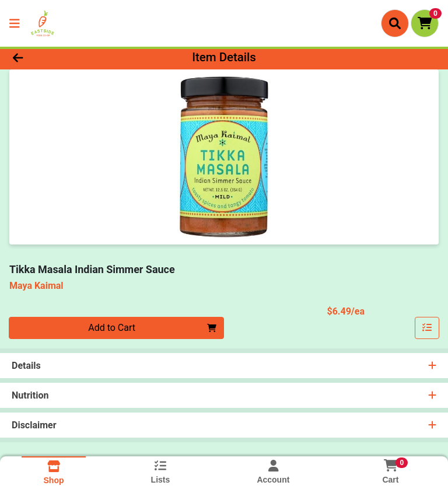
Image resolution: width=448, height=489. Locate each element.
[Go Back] (63, 57)
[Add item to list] (427, 328)
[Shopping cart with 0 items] (425, 23)
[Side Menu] (15, 23)
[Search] (395, 23)
